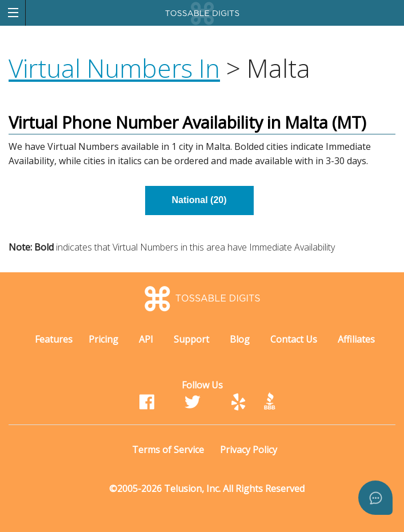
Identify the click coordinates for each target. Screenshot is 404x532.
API (146, 339)
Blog (240, 339)
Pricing (103, 339)
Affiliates (356, 339)
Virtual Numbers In (114, 68)
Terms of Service (168, 450)
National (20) (199, 200)
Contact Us (294, 339)
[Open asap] (375, 498)
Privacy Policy (249, 450)
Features (54, 339)
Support (191, 339)
